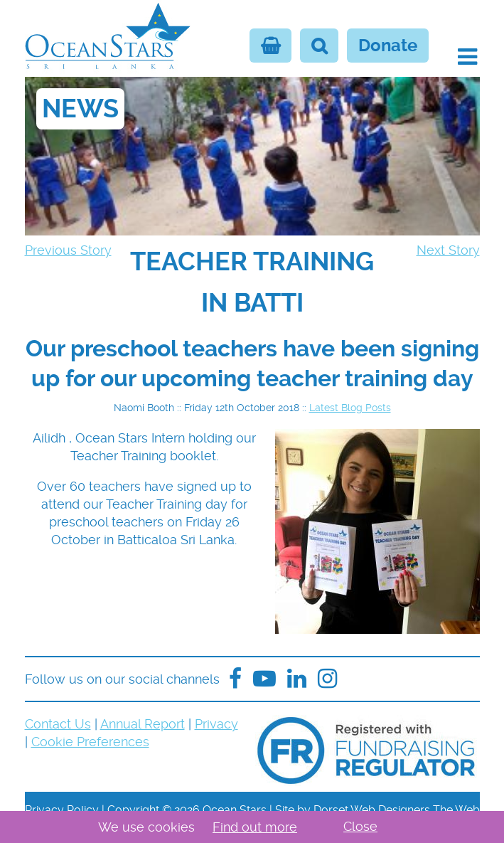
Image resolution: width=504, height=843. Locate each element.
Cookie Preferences (90, 742)
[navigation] (252, 282)
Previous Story (68, 250)
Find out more (255, 827)
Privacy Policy (62, 810)
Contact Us (58, 724)
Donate (388, 46)
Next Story (448, 250)
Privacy (216, 724)
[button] (467, 57)
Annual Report (143, 724)
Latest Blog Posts (350, 408)
